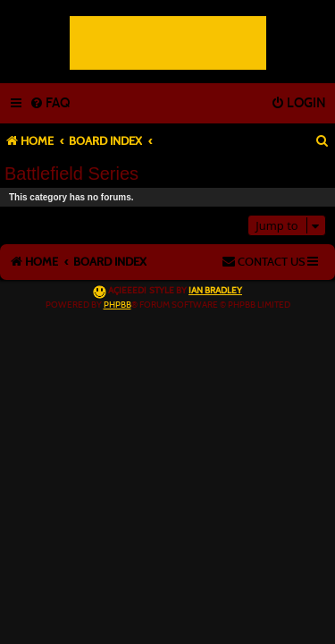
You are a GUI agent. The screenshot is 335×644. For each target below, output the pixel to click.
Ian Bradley (215, 291)
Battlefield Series (71, 174)
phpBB (117, 305)
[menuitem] (50, 104)
